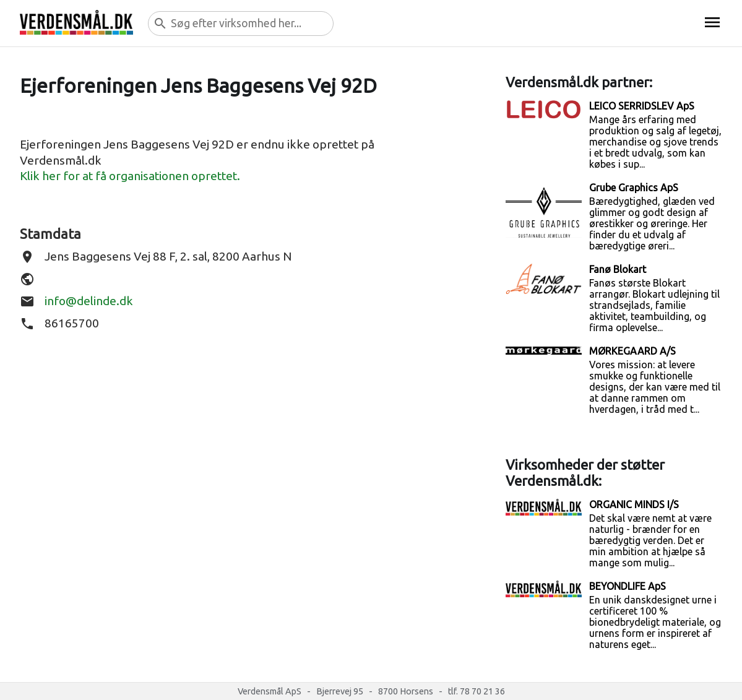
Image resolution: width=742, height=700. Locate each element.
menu (712, 22)
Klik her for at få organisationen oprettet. (130, 176)
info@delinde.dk (89, 301)
